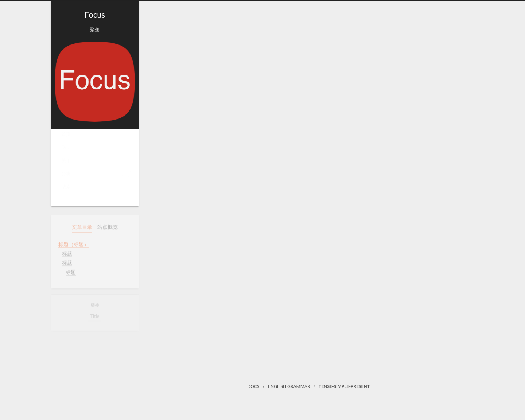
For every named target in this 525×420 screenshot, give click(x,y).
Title (95, 317)
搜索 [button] (66, 189)
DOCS (253, 386)
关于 (66, 163)
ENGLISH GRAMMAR (289, 386)
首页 (66, 137)
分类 (96, 176)
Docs (67, 150)
